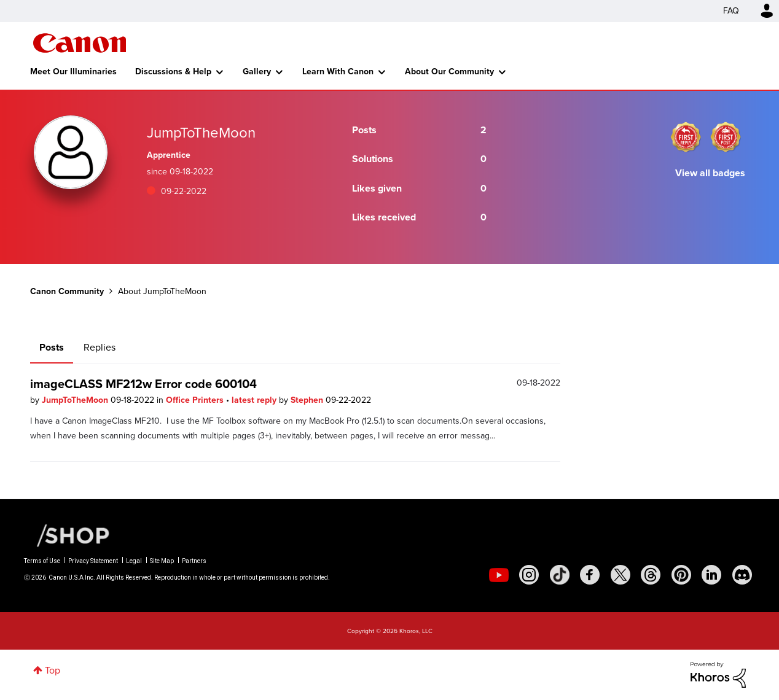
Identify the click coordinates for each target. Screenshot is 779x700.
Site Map (162, 561)
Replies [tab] (100, 347)
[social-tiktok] (560, 575)
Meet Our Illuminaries (73, 72)
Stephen (308, 400)
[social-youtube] (499, 575)
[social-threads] (651, 575)
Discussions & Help (173, 72)
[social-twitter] (620, 575)
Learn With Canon (338, 72)
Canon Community (80, 43)
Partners (194, 561)
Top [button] (53, 670)
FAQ (731, 11)
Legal (134, 561)
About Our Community (449, 72)
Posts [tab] (52, 347)
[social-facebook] (590, 575)
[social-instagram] (529, 575)
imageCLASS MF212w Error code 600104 (143, 384)
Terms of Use (42, 561)
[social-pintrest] (681, 575)
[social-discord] (742, 575)
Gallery (257, 72)
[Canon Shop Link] (67, 535)
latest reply (255, 400)
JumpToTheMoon (76, 400)
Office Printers (196, 400)
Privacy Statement (93, 561)
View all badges (710, 173)
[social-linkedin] (711, 575)
